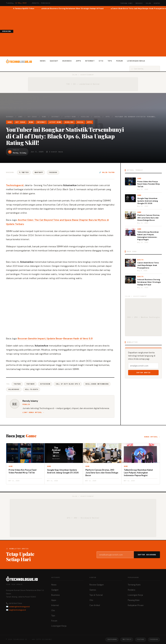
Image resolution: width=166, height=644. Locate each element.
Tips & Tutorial (96, 595)
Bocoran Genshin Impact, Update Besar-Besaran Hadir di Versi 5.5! (55, 339)
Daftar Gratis (143, 373)
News (43, 61)
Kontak (157, 3)
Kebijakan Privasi (136, 605)
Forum (120, 61)
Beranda (10, 117)
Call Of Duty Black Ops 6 (68, 384)
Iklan (148, 3)
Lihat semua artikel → (33, 412)
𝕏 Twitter (24, 172)
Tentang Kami (126, 3)
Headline (85, 117)
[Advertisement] (90, 33)
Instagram (112, 639)
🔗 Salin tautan (107, 172)
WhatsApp (39, 172)
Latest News (70, 117)
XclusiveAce (14, 389)
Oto (101, 61)
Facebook (53, 172)
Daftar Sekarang (147, 555)
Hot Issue (32, 117)
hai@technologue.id (17, 610)
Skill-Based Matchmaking (97, 384)
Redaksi (139, 3)
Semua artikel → (152, 437)
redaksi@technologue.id (19, 607)
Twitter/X (127, 639)
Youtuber (30, 384)
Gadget (54, 61)
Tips (110, 61)
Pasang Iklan (134, 600)
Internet (90, 61)
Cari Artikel (95, 605)
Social (97, 117)
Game (20, 117)
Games (93, 590)
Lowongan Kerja (136, 61)
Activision (45, 384)
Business (67, 61)
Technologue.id (15, 185)
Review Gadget (97, 585)
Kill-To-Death (32, 389)
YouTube (17, 384)
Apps (78, 61)
